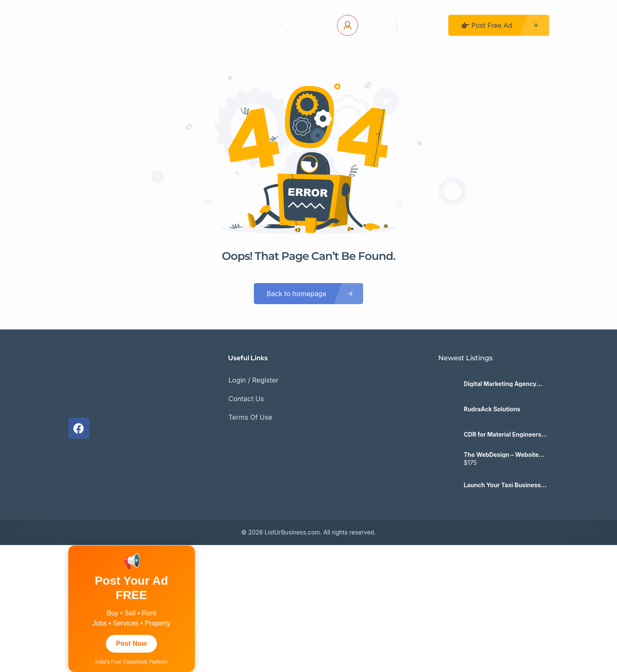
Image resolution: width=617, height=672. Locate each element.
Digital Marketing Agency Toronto (500, 384)
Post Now (131, 644)
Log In (374, 25)
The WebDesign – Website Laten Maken (501, 455)
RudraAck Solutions (492, 409)
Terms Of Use (250, 417)
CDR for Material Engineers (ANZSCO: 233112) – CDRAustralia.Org (502, 435)
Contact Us (218, 25)
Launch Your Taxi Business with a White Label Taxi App (503, 485)
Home (171, 25)
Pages (268, 25)
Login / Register (253, 380)
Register (423, 25)
